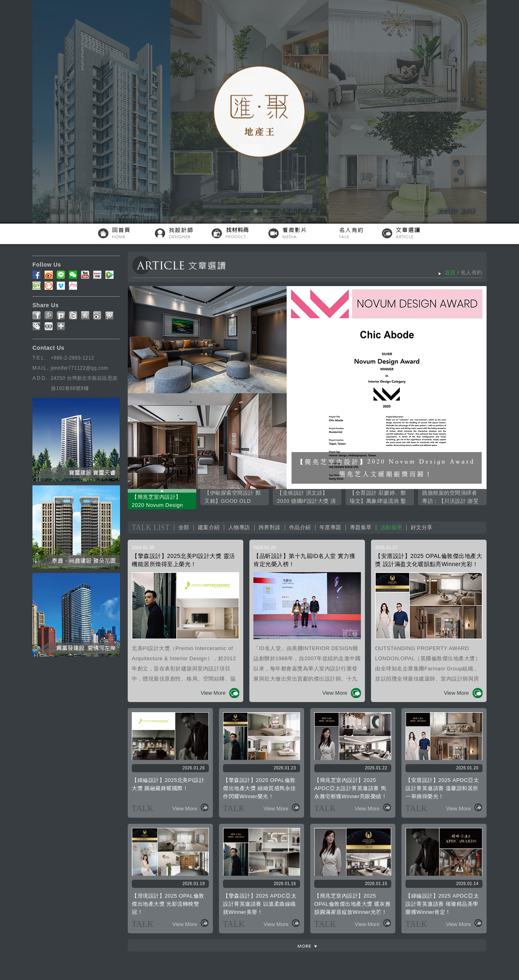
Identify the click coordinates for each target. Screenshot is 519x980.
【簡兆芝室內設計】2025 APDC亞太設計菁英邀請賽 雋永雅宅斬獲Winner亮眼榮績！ (351, 788)
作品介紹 (300, 527)
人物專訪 (239, 527)
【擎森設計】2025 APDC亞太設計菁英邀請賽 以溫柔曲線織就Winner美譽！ (260, 904)
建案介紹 (209, 527)
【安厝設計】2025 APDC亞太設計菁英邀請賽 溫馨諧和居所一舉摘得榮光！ (442, 788)
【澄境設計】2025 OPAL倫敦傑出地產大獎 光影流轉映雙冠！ (168, 904)
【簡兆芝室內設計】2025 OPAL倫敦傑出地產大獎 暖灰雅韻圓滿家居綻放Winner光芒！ (352, 904)
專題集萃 (361, 527)
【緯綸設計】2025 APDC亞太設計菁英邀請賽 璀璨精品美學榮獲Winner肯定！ (442, 904)
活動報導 (391, 527)
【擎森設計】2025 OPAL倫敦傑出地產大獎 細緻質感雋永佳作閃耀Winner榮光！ (259, 788)
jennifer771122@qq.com (79, 368)
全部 (184, 527)
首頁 (450, 272)
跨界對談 (270, 527)
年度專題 (330, 527)
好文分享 (422, 527)
